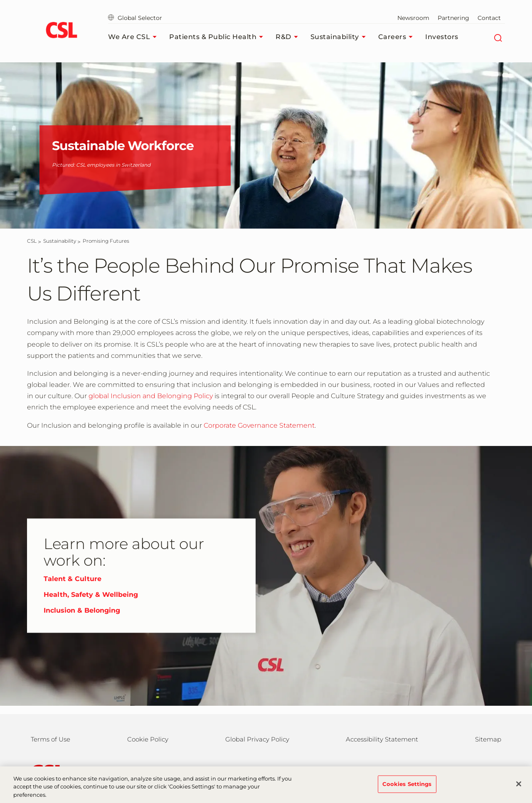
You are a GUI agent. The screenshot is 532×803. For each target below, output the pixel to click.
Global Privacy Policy (257, 739)
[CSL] (32, 241)
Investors (442, 37)
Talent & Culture (73, 579)
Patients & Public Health (218, 37)
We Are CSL (134, 37)
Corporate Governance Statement (259, 425)
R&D (289, 37)
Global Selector (135, 18)
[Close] (519, 790)
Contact (489, 18)
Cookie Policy (148, 739)
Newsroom (413, 18)
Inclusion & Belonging (82, 610)
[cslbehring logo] (61, 31)
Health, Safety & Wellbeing (91, 595)
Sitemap (488, 739)
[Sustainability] (60, 241)
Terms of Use (50, 739)
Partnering (453, 18)
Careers (398, 37)
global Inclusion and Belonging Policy (151, 396)
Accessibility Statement (382, 739)
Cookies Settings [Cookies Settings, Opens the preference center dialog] (407, 790)
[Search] (498, 37)
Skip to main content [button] (0, 0)
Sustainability (340, 37)
